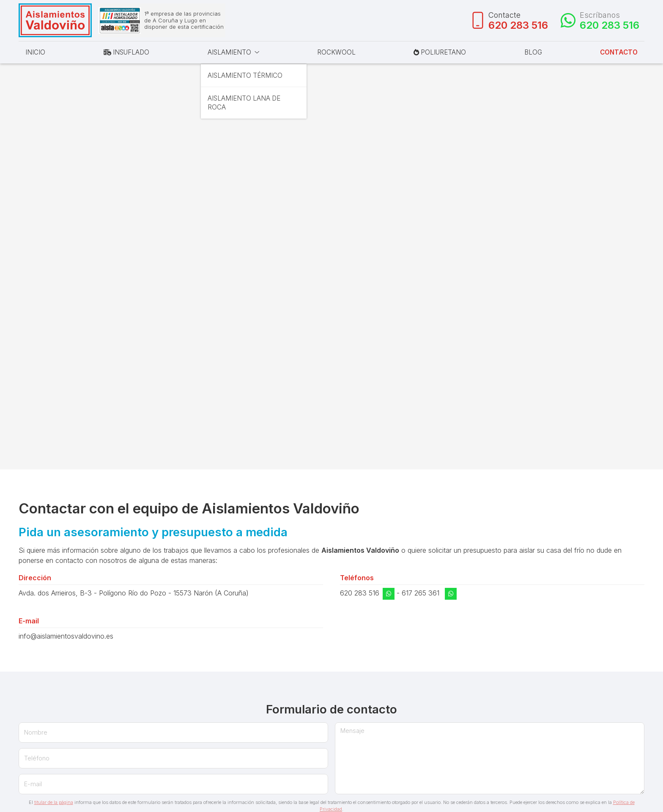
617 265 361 (421, 594)
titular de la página (54, 804)
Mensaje (352, 732)
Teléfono (37, 759)
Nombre (36, 734)
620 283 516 (360, 594)
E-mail (33, 785)
